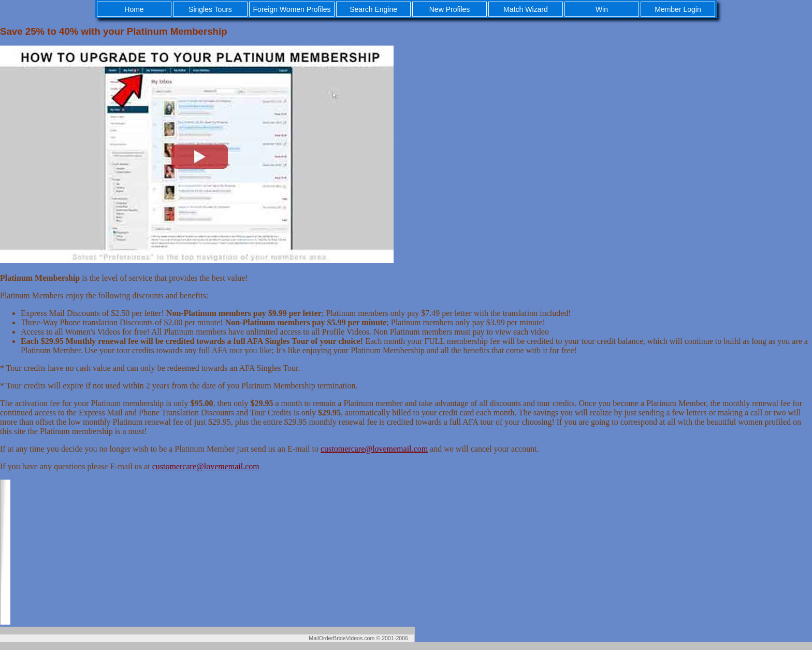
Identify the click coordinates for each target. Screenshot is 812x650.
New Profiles (450, 9)
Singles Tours (210, 9)
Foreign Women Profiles (292, 9)
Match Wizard (526, 9)
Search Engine (373, 9)
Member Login (678, 9)
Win (602, 9)
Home (134, 9)
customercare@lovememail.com (374, 449)
